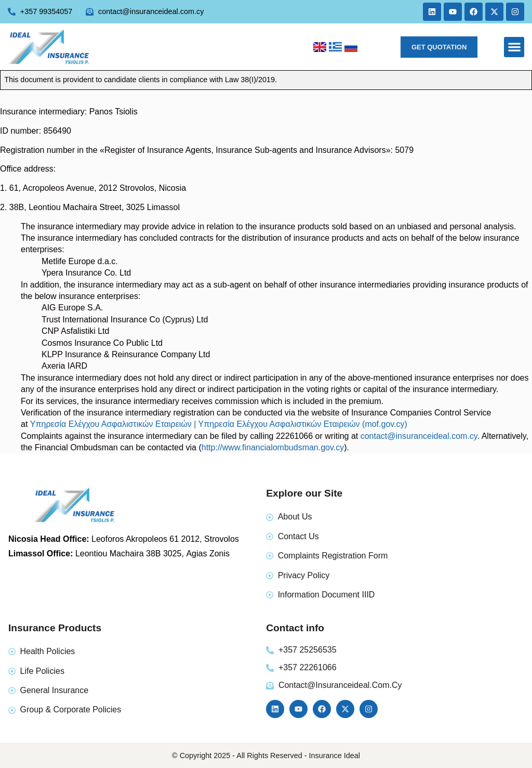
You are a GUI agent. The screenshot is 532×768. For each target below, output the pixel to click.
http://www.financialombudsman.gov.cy (273, 447)
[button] (514, 47)
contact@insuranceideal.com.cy (419, 436)
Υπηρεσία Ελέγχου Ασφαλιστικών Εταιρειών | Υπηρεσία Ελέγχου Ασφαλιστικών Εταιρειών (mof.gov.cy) (219, 424)
